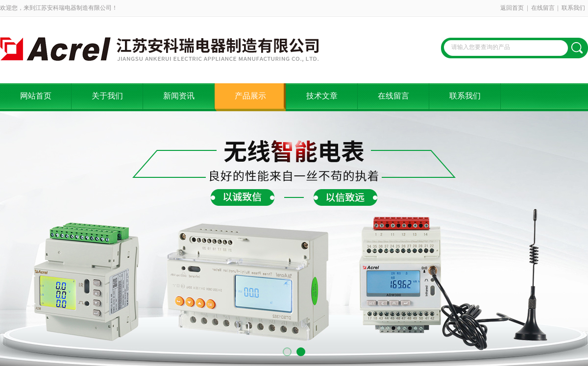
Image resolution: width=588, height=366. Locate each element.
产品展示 (250, 96)
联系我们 (573, 8)
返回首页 (512, 8)
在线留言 (543, 8)
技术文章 (322, 96)
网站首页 (36, 96)
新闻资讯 (179, 96)
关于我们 (107, 96)
